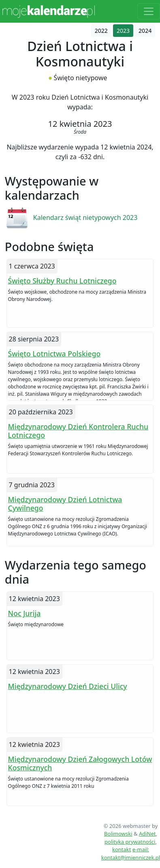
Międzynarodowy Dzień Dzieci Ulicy (68, 686)
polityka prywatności (130, 842)
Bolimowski (118, 834)
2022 (101, 31)
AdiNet (147, 834)
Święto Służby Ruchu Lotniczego (62, 281)
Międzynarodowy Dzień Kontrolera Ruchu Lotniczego (78, 431)
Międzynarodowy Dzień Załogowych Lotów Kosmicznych (80, 763)
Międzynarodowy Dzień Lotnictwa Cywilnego (65, 504)
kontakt (122, 849)
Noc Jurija (25, 613)
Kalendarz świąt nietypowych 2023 (85, 218)
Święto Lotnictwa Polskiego (54, 354)
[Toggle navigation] (149, 11)
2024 (145, 31)
